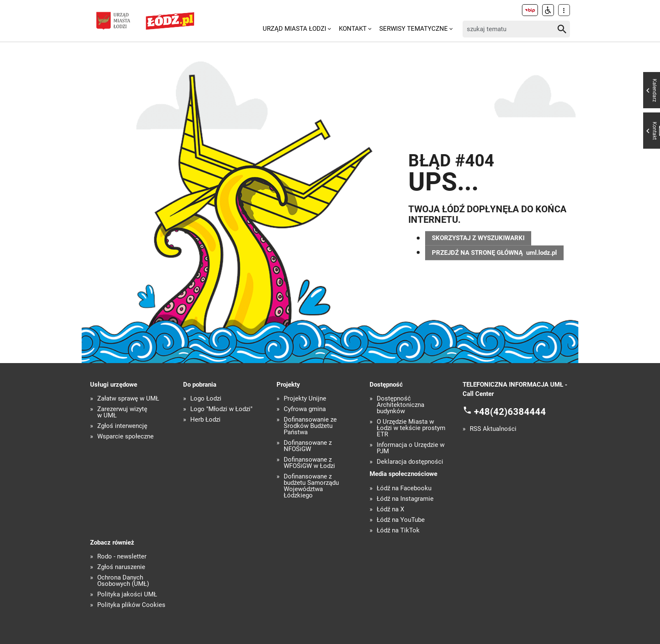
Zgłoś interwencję (122, 426)
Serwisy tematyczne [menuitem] (414, 29)
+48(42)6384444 (510, 411)
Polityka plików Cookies (131, 605)
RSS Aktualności (493, 429)
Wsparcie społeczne (125, 437)
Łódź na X (390, 509)
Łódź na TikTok (398, 530)
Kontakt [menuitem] (353, 29)
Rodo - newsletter (122, 557)
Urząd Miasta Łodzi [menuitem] (294, 29)
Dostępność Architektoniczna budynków (401, 405)
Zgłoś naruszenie (121, 567)
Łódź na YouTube (401, 520)
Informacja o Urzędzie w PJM (411, 448)
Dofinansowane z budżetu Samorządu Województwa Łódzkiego (311, 486)
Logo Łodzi (206, 399)
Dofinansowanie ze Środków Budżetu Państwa (310, 426)
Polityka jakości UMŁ (127, 595)
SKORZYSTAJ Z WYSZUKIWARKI (478, 238)
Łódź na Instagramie (405, 499)
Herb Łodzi (205, 420)
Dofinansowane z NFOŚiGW (308, 446)
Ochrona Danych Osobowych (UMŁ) (123, 581)
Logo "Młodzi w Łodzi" (221, 409)
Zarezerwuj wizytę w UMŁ (122, 412)
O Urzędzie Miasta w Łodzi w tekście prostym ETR (411, 428)
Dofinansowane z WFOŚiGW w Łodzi (309, 463)
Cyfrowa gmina (305, 409)
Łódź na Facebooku (404, 488)
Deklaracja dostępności (410, 462)
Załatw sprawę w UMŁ (128, 399)
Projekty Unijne (305, 399)
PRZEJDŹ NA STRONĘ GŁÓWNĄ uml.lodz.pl (494, 253)
